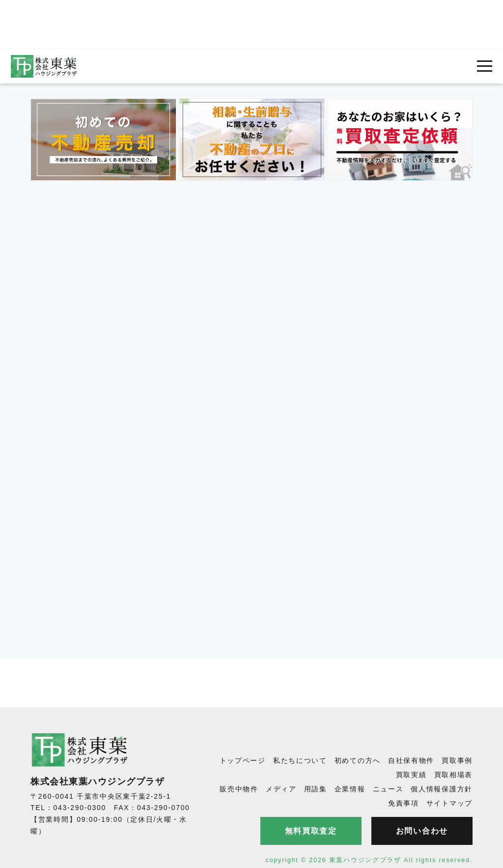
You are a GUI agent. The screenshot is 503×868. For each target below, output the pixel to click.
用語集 (316, 789)
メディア (281, 789)
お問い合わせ (422, 831)
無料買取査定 (311, 831)
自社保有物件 (411, 760)
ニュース (388, 789)
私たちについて (300, 760)
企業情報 (350, 789)
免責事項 (404, 803)
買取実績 (411, 775)
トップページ (243, 760)
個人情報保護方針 (442, 789)
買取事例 (457, 760)
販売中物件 (239, 789)
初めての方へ (358, 760)
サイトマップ (449, 803)
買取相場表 (454, 775)
